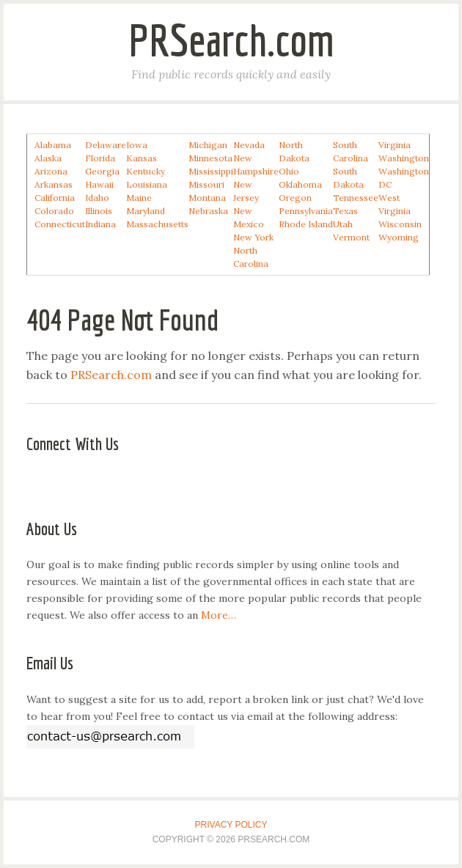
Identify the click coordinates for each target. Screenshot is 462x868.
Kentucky (146, 171)
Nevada (249, 145)
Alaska (48, 158)
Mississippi (211, 171)
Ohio (289, 171)
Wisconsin (400, 224)
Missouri (206, 184)
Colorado (54, 211)
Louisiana (147, 184)
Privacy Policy (231, 825)
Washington (404, 158)
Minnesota (210, 158)
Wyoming (399, 237)
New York (253, 237)
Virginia (395, 145)
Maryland (146, 211)
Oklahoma (300, 184)
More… (219, 615)
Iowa (137, 145)
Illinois (99, 211)
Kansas (142, 158)
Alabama (53, 145)
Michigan (208, 145)
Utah (343, 224)
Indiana (100, 224)
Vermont (351, 237)
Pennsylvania (306, 211)
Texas (345, 211)
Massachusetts (157, 224)
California (55, 198)
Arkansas (54, 184)
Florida (100, 158)
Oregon (295, 198)
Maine (139, 198)
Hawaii (99, 184)
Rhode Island (306, 224)
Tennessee (356, 198)
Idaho (97, 198)
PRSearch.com (231, 40)
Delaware (106, 145)
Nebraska (208, 211)
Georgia (102, 171)
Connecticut (60, 224)
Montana (207, 198)
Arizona (51, 171)
